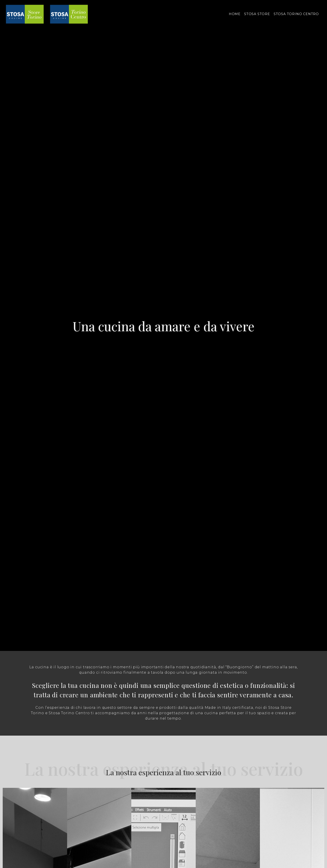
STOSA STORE (257, 14)
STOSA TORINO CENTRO (296, 14)
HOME (235, 14)
